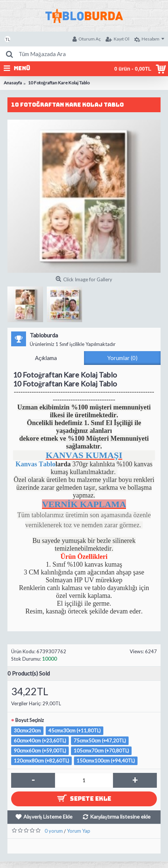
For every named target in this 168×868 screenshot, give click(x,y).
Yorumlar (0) (122, 358)
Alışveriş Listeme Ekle (48, 817)
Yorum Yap (79, 831)
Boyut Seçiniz (30, 720)
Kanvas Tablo (36, 464)
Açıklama (46, 358)
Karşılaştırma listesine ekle (120, 817)
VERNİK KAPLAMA (84, 504)
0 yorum (54, 831)
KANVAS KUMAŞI (84, 455)
